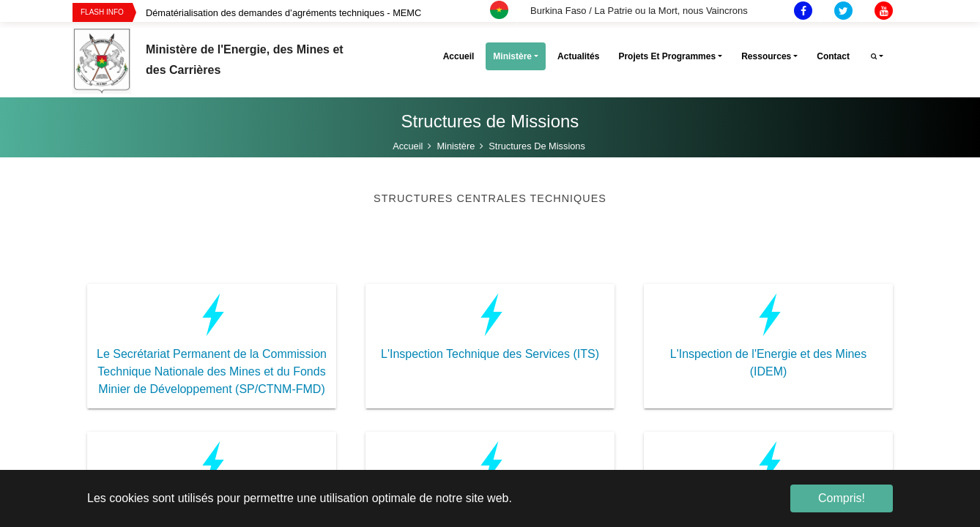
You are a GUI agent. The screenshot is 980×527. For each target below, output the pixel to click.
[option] (337, 13)
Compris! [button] (842, 498)
